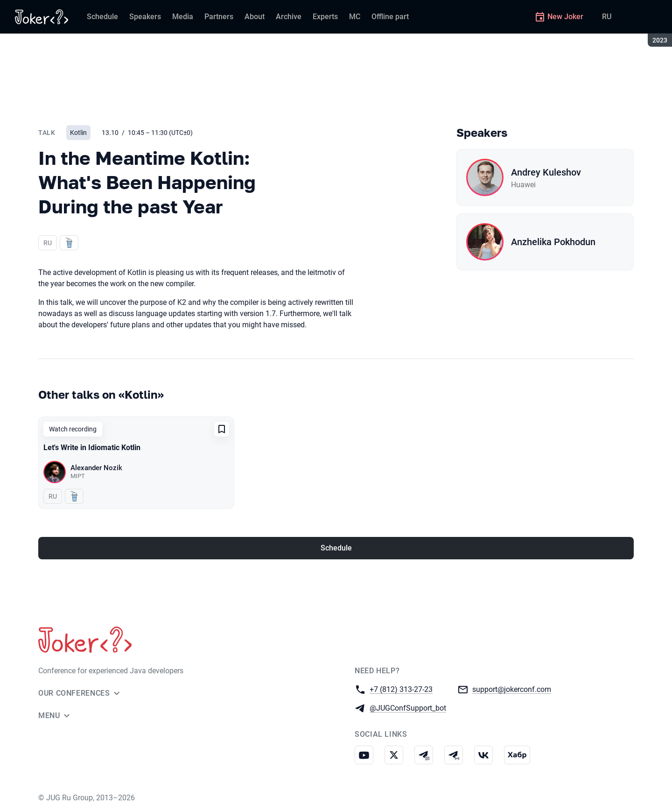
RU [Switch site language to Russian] (607, 17)
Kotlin (78, 133)
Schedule (336, 548)
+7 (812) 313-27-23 (401, 689)
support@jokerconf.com (512, 689)
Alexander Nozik (96, 468)
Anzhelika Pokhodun (553, 242)
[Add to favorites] (222, 429)
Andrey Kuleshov (546, 172)
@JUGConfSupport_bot (408, 708)
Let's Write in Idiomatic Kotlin (92, 448)
